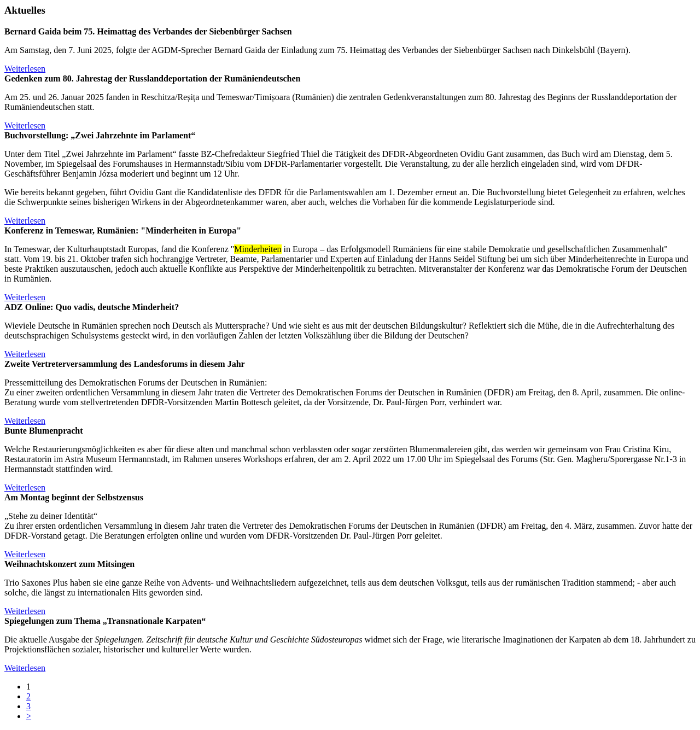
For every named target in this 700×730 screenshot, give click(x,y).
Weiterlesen (25, 69)
